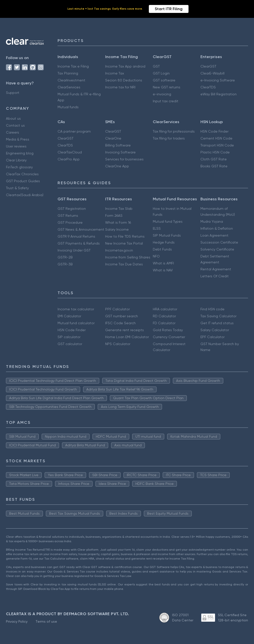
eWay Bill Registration (219, 94)
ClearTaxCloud (70, 152)
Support (13, 93)
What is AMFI (163, 263)
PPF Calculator (117, 309)
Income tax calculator (76, 309)
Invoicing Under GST (74, 250)
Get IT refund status (217, 323)
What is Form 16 (118, 222)
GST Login (161, 73)
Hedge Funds (164, 242)
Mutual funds (68, 107)
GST (156, 66)
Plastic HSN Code (215, 152)
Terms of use (46, 621)
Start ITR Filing (169, 9)
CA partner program (74, 131)
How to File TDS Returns (125, 236)
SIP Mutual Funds (167, 235)
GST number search (122, 316)
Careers (13, 132)
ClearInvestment (71, 80)
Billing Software (118, 145)
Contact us (15, 125)
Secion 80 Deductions (124, 80)
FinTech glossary (19, 167)
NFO (156, 256)
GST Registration (72, 209)
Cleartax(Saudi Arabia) (25, 195)
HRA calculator (165, 309)
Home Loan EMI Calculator (127, 337)
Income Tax (115, 73)
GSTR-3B (65, 264)
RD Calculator (164, 316)
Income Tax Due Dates (124, 264)
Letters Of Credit (215, 276)
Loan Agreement (214, 235)
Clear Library (16, 160)
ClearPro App (69, 159)
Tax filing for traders (169, 138)
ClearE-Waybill (212, 73)
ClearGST (208, 66)
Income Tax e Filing (73, 66)
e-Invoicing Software (218, 80)
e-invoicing (162, 94)
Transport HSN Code (217, 145)
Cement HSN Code (216, 138)
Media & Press (18, 139)
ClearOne (113, 138)
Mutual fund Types (168, 221)
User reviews (16, 146)
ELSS (157, 228)
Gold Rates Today (168, 330)
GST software (164, 80)
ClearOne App (117, 166)
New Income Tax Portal (124, 243)
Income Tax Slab (119, 209)
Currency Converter (169, 337)
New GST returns (167, 87)
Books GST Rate (214, 166)
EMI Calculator (69, 316)
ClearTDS (208, 87)
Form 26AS (114, 215)
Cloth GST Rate (214, 159)
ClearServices (69, 87)
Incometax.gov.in (119, 250)
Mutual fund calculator (76, 323)
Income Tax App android (125, 66)
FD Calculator (164, 323)
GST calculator (70, 344)
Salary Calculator (215, 330)
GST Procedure (70, 222)
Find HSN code (212, 309)
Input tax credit (166, 101)
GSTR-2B (65, 257)
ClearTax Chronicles (22, 174)
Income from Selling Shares (128, 257)
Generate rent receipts (125, 330)
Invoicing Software (120, 152)
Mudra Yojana (212, 221)
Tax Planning (68, 73)
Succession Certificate (219, 242)
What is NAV (163, 270)
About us (13, 118)
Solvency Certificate (217, 249)
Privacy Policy (17, 621)
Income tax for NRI (120, 87)
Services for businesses (124, 159)
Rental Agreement (216, 269)
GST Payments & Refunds (79, 243)
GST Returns (68, 215)
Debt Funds (162, 249)
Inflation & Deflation (217, 228)
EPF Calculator (212, 337)
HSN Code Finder (214, 131)
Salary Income (117, 229)
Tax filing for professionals (174, 131)
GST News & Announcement (81, 229)
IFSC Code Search (120, 323)
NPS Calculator (118, 344)
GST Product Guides (23, 181)
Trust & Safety (17, 188)
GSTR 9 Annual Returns (76, 236)
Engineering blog (20, 153)
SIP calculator (69, 337)
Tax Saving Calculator (218, 316)
